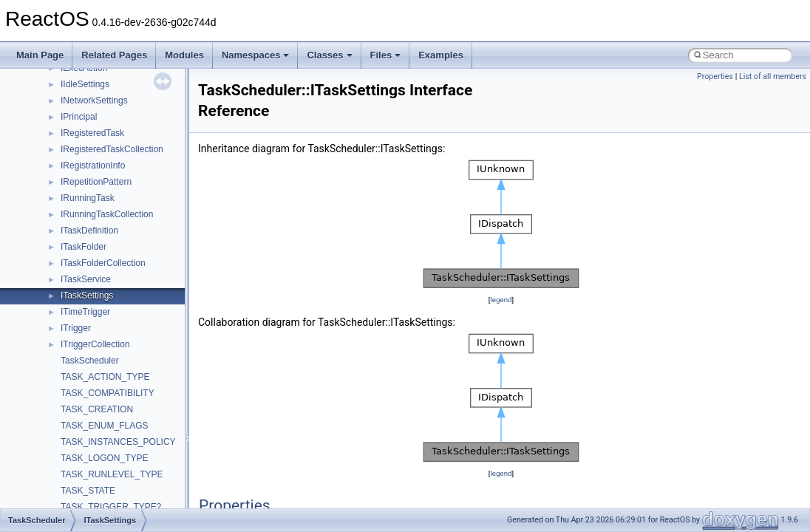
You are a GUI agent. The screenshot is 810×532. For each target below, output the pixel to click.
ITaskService (86, 279)
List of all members (773, 76)
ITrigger (76, 328)
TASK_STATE (88, 491)
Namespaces (256, 55)
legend (501, 300)
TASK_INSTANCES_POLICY (118, 442)
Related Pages (114, 55)
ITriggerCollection (95, 344)
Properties (715, 76)
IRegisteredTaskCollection (112, 149)
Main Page (40, 55)
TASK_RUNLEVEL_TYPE (112, 474)
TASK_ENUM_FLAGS (104, 426)
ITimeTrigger (85, 312)
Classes (329, 55)
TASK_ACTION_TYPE (105, 377)
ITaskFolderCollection (103, 263)
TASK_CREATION (97, 409)
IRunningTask (88, 198)
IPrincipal (79, 117)
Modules (184, 55)
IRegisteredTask (92, 133)
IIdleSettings (85, 84)
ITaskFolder (84, 247)
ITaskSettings (87, 296)
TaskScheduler (90, 361)
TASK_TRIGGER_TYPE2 (111, 507)
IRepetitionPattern (96, 182)
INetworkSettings (94, 100)
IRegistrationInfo (93, 166)
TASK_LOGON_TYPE (104, 458)
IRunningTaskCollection (107, 214)
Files (386, 55)
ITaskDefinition (89, 231)
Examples (441, 55)
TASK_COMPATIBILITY (108, 393)
